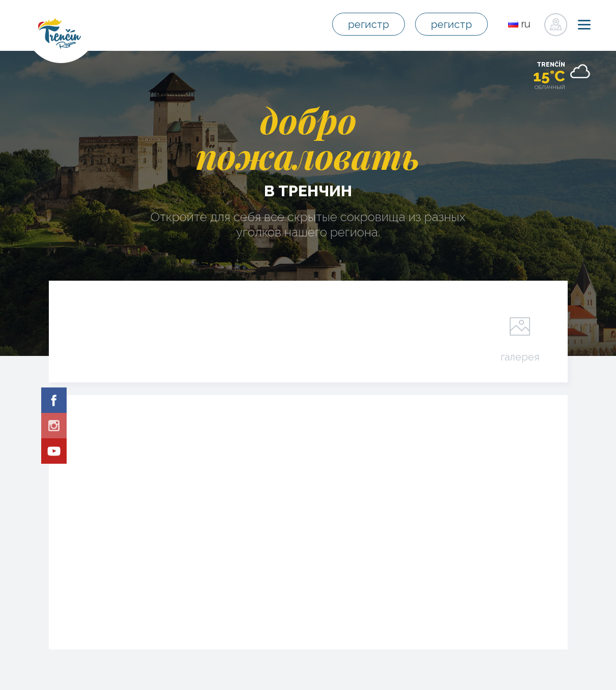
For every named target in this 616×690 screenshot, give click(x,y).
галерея (520, 356)
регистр (369, 24)
